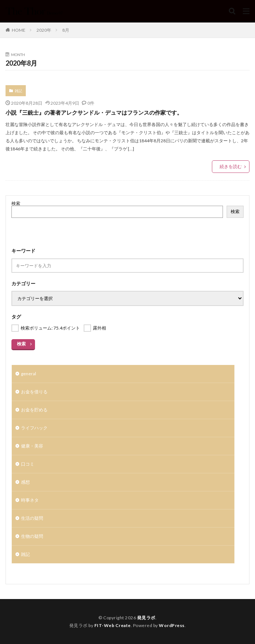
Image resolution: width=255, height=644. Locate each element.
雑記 (18, 91)
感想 (25, 482)
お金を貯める (34, 410)
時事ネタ (30, 500)
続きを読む (231, 166)
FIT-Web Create (113, 625)
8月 (66, 30)
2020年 (44, 30)
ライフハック (34, 428)
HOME (19, 30)
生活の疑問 (32, 518)
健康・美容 (32, 446)
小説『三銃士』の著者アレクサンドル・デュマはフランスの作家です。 (94, 112)
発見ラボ (146, 618)
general (29, 374)
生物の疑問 (32, 536)
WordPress (172, 625)
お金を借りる (34, 392)
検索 (16, 203)
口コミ (28, 464)
